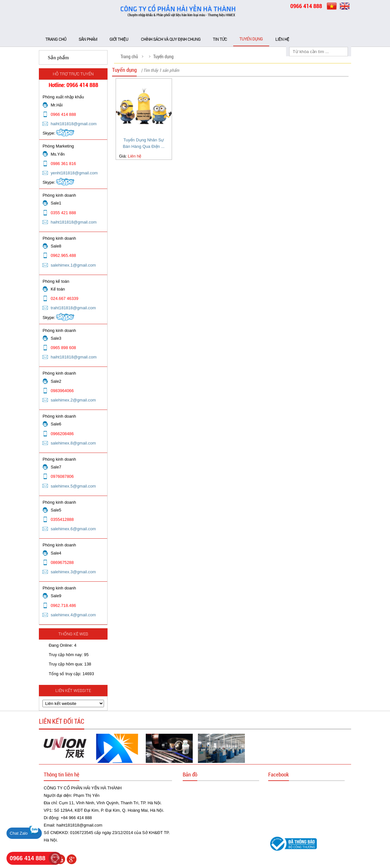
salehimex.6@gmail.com (73, 529)
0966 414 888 (28, 858)
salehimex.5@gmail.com (73, 486)
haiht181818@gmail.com (74, 124)
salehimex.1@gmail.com (73, 265)
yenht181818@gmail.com (74, 173)
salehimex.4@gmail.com (73, 615)
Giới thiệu (119, 39)
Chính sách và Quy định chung (171, 39)
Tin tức (220, 39)
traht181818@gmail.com (73, 308)
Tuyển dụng (251, 39)
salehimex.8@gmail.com (73, 443)
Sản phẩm (88, 39)
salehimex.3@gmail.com (73, 572)
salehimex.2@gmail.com (73, 400)
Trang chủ (56, 39)
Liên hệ (282, 39)
